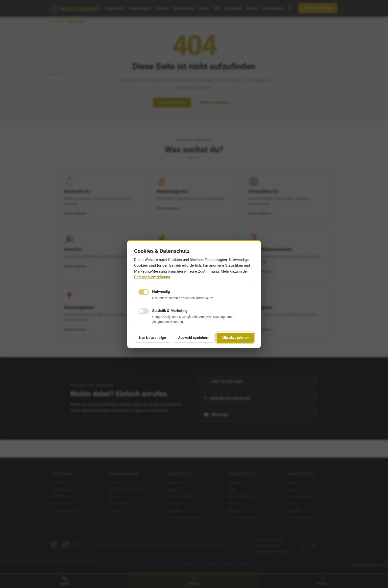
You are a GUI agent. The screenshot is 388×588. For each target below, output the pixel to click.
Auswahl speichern (194, 338)
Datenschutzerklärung (152, 277)
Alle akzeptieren (235, 338)
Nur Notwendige (153, 338)
